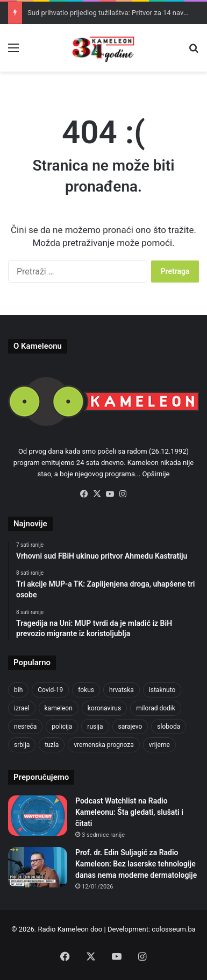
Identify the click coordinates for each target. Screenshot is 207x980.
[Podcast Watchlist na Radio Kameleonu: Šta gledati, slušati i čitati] (38, 816)
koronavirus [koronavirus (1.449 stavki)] (104, 708)
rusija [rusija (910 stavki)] (95, 727)
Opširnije (156, 474)
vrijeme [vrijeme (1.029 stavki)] (159, 745)
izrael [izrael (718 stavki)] (22, 708)
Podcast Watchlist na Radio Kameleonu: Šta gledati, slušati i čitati (129, 812)
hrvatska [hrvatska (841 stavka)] (122, 690)
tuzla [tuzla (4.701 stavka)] (52, 745)
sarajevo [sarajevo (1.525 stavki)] (130, 727)
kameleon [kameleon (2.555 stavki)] (59, 708)
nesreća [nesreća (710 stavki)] (25, 727)
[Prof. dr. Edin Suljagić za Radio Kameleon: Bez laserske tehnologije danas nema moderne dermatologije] (38, 867)
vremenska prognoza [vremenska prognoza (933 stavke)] (104, 745)
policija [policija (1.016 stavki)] (62, 727)
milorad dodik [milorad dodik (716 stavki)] (156, 708)
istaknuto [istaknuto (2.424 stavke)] (162, 690)
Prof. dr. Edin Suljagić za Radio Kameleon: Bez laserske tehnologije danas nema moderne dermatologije (136, 864)
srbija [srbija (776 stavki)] (22, 745)
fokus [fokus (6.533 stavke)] (86, 690)
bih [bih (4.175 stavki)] (18, 690)
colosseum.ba (173, 929)
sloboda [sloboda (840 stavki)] (169, 727)
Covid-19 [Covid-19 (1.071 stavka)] (50, 690)
